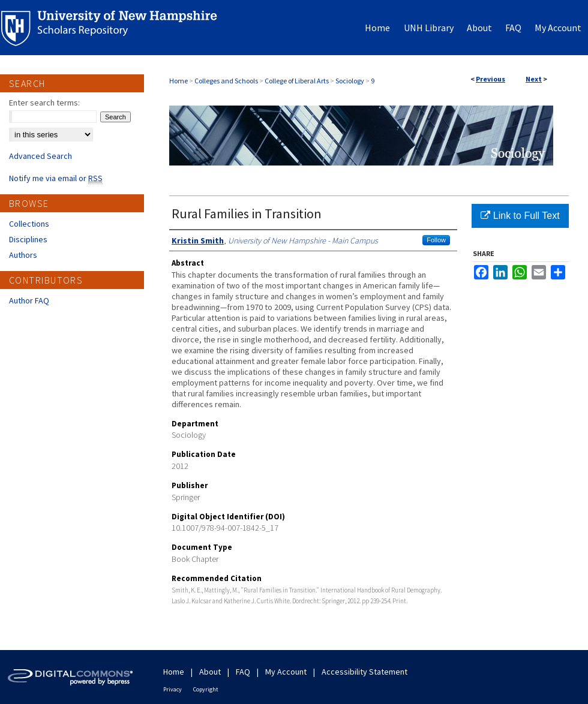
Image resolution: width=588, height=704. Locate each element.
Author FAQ (29, 300)
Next (534, 79)
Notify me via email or (56, 178)
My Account (286, 672)
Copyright (206, 689)
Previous (490, 79)
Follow (436, 240)
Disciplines (28, 239)
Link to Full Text (520, 216)
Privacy (172, 689)
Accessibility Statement (364, 672)
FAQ (243, 672)
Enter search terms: (44, 103)
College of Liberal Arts (297, 81)
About (210, 672)
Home (178, 81)
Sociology (350, 81)
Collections (29, 224)
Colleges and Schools (226, 81)
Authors (23, 255)
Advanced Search (40, 156)
